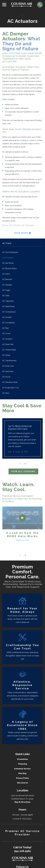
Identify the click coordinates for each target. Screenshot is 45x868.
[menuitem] (22, 252)
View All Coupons (23, 471)
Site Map (22, 773)
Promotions (22, 759)
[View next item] (25, 464)
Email (18, 452)
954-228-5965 (22, 851)
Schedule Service (22, 769)
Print (26, 452)
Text (10, 452)
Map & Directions (22, 802)
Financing (22, 764)
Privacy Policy (22, 778)
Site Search (22, 783)
